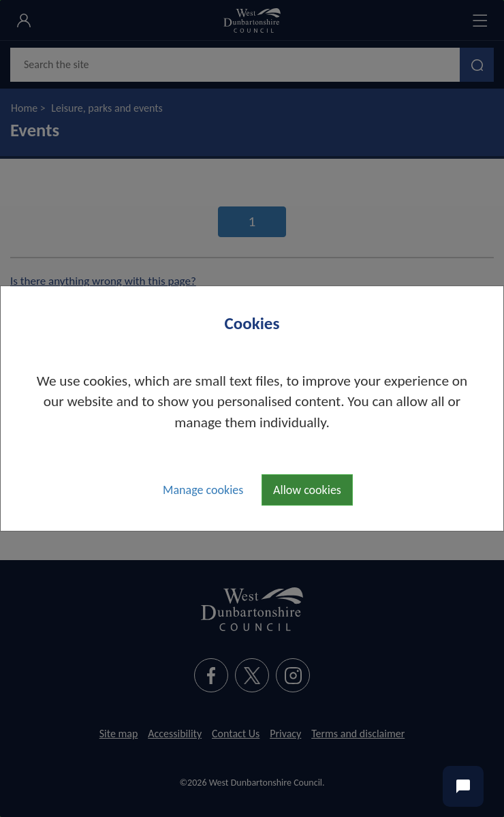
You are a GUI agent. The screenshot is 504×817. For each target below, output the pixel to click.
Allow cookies (307, 490)
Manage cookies (203, 490)
